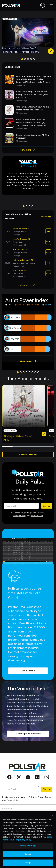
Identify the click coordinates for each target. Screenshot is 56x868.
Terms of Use (37, 516)
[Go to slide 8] (38, 372)
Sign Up (47, 506)
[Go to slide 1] (22, 59)
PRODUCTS (28, 817)
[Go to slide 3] (28, 59)
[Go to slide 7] (35, 372)
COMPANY (28, 809)
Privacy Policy (19, 516)
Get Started (28, 671)
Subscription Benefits (28, 734)
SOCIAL (28, 842)
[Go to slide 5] (34, 59)
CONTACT (28, 834)
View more (28, 150)
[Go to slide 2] (25, 59)
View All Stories (28, 454)
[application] (28, 333)
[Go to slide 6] (32, 372)
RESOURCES (28, 825)
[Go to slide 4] (31, 59)
